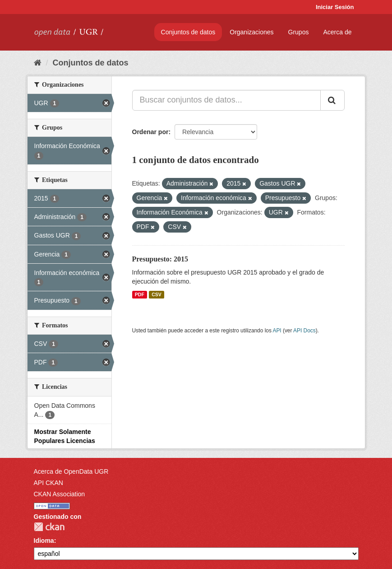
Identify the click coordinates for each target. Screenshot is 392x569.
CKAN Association (60, 494)
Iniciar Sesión (335, 7)
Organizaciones (251, 32)
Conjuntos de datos (188, 32)
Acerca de (337, 32)
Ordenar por (150, 132)
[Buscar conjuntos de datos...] (226, 100)
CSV (157, 294)
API (277, 331)
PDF (140, 294)
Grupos (299, 32)
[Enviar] (332, 100)
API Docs (304, 331)
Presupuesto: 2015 (160, 259)
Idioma (44, 541)
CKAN (49, 527)
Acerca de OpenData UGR (71, 471)
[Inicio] (38, 63)
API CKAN (48, 483)
